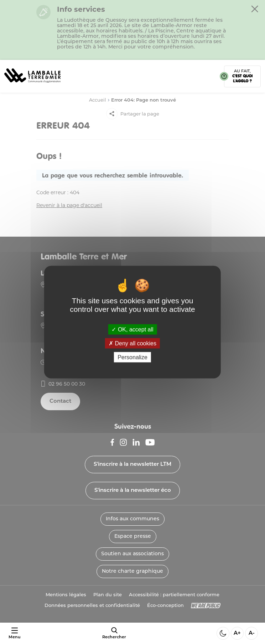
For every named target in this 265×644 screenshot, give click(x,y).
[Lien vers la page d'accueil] (32, 85)
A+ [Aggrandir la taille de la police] (237, 633)
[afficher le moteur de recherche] (114, 633)
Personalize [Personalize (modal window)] (132, 357)
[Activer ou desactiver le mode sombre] (223, 633)
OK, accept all (132, 329)
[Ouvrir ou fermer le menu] (14, 633)
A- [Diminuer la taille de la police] (252, 633)
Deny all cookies (132, 343)
